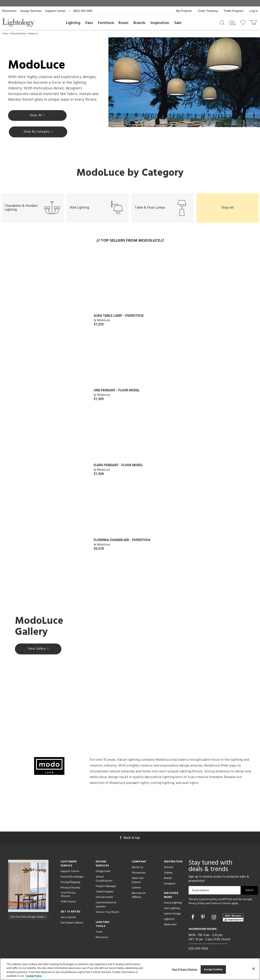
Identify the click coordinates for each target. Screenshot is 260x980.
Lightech (169, 920)
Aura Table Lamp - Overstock (119, 316)
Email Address (201, 891)
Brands (139, 23)
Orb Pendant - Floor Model (117, 391)
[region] (130, 969)
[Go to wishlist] (244, 22)
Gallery (168, 874)
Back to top (130, 838)
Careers (136, 889)
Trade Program (234, 11)
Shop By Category (32, 132)
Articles (168, 868)
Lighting (73, 23)
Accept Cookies (213, 969)
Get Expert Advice (72, 924)
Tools (99, 933)
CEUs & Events (104, 898)
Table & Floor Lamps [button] (162, 209)
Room (123, 23)
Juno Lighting (172, 909)
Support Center (55, 11)
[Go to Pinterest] (203, 918)
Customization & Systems (106, 905)
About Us (137, 868)
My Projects (184, 11)
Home (5, 34)
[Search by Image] (232, 23)
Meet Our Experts (138, 881)
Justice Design (172, 915)
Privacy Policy (197, 904)
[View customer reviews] (233, 918)
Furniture (106, 23)
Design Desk (103, 872)
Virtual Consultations (104, 880)
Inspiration (160, 23)
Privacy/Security (70, 889)
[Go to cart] (254, 22)
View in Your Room (107, 913)
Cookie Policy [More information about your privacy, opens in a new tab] (34, 976)
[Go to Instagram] (214, 918)
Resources (102, 938)
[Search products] (222, 22)
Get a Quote (68, 918)
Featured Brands (18, 34)
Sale (178, 23)
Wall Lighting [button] (97, 209)
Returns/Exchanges (72, 878)
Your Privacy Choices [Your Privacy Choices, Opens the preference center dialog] (185, 969)
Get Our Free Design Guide (28, 918)
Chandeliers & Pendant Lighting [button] (32, 209)
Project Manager (106, 887)
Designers (170, 884)
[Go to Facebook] (193, 918)
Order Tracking (208, 11)
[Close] (254, 969)
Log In (254, 11)
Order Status (68, 902)
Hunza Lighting (173, 904)
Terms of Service (221, 904)
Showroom (9, 11)
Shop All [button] (227, 208)
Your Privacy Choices (68, 895)
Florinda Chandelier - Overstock (122, 541)
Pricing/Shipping (70, 883)
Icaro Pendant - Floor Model (118, 466)
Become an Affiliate (139, 896)
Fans (89, 23)
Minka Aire (170, 925)
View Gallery (38, 650)
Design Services (31, 11)
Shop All (31, 116)
